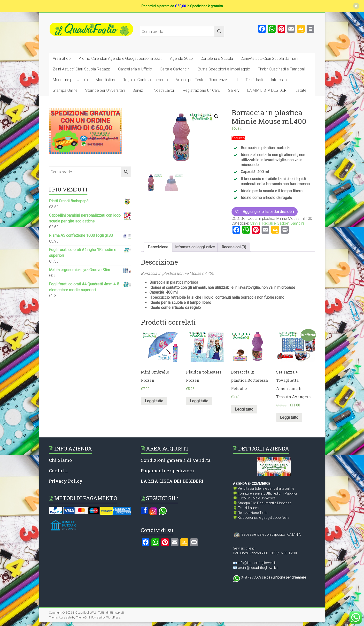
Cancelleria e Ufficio (135, 69)
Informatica (281, 80)
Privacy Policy (66, 481)
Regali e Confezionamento (145, 80)
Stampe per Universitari (105, 90)
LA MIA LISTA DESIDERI (267, 90)
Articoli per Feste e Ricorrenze (201, 80)
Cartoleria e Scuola (217, 58)
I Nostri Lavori (163, 90)
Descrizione (158, 247)
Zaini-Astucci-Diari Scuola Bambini (270, 58)
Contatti (58, 470)
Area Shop (62, 58)
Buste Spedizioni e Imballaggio (224, 69)
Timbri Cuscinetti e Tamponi (281, 69)
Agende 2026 (181, 58)
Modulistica (105, 80)
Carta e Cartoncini (175, 69)
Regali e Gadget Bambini (283, 223)
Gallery (234, 90)
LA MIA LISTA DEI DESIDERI (172, 481)
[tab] (158, 247)
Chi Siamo (60, 460)
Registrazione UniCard (201, 90)
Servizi (138, 90)
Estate (301, 90)
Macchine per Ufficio (70, 80)
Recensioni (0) (234, 247)
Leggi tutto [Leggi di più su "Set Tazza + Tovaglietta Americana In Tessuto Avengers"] (289, 417)
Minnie (255, 223)
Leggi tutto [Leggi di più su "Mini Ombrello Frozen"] (154, 401)
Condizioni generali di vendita (176, 460)
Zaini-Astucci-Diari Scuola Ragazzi (82, 69)
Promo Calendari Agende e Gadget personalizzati (120, 58)
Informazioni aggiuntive (195, 247)
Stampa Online (65, 90)
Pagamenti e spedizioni (167, 470)
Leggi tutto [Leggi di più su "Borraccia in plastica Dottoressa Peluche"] (244, 409)
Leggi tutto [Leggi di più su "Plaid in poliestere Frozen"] (199, 401)
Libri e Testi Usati (249, 80)
